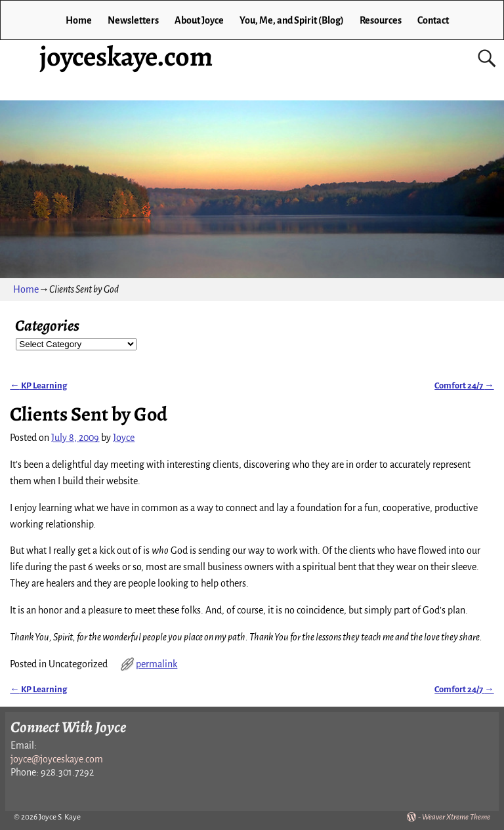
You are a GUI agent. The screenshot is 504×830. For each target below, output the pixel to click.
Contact (433, 20)
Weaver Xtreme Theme (456, 817)
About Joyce (199, 20)
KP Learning (38, 385)
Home (79, 20)
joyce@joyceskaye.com (57, 759)
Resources (381, 20)
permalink (157, 664)
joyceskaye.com (126, 56)
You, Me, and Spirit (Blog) (292, 20)
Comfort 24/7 (464, 385)
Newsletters (133, 20)
